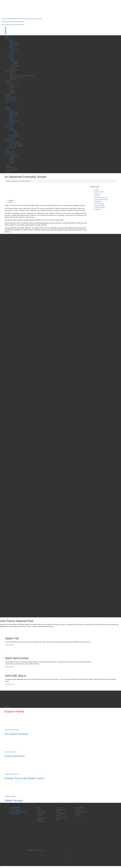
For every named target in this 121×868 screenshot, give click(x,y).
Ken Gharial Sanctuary (12, 730)
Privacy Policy (80, 808)
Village (58, 819)
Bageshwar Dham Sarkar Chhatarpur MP (22, 76)
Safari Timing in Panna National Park (13, 25)
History (11, 40)
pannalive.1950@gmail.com (17, 812)
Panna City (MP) (14, 814)
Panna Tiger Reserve (12, 99)
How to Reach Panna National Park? (13, 22)
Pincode (12, 52)
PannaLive (31, 850)
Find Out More (10, 645)
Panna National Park (16, 77)
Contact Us (8, 707)
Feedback (78, 814)
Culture (12, 46)
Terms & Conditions (81, 812)
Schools (16, 62)
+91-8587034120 (14, 810)
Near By (12, 89)
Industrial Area (14, 70)
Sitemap (78, 816)
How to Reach (14, 42)
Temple (12, 93)
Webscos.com (39, 850)
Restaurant (13, 79)
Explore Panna (10, 72)
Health (11, 58)
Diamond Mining (10, 97)
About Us (8, 108)
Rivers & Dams (14, 50)
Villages (8, 95)
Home (7, 36)
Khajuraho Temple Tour (12, 774)
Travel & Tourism (14, 66)
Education (12, 60)
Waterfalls (98, 209)
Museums (12, 91)
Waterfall (12, 87)
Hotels (7, 81)
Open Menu (6, 104)
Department (9, 56)
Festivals (12, 48)
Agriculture (13, 68)
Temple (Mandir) (100, 205)
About (7, 38)
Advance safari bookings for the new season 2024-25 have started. (22, 19)
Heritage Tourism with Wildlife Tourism (24, 778)
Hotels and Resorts (11, 752)
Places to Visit (14, 85)
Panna (11, 74)
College (16, 64)
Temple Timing (10, 101)
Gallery (11, 54)
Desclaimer (79, 810)
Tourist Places (10, 83)
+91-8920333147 (14, 808)
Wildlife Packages (10, 796)
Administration (14, 44)
